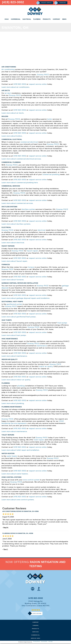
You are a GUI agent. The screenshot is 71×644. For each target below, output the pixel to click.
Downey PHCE (43, 75)
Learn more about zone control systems (18, 500)
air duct (8, 94)
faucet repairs (33, 251)
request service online (38, 85)
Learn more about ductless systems (16, 225)
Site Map (51, 643)
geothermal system (14, 305)
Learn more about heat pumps (14, 336)
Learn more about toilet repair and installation (20, 451)
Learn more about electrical (13, 243)
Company (56, 19)
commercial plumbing (51, 175)
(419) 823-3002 (13, 2)
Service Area (36, 639)
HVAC (7, 19)
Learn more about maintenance (14, 357)
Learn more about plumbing (13, 404)
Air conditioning (8, 70)
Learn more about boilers (12, 137)
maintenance (42, 346)
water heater (12, 457)
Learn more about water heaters (15, 474)
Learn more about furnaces (13, 280)
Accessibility (44, 643)
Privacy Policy (36, 643)
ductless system (28, 210)
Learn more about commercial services (17, 204)
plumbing (21, 386)
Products (47, 19)
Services (35, 633)
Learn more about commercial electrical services (21, 160)
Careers (35, 626)
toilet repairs (39, 440)
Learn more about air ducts (13, 114)
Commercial (16, 19)
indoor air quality (46, 367)
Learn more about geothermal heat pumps (19, 317)
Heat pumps (62, 323)
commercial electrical (29, 143)
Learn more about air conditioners (15, 88)
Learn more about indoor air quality (16, 380)
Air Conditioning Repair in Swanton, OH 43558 (22, 512)
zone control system (31, 480)
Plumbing (37, 19)
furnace (31, 268)
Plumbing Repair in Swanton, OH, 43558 (19, 534)
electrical (41, 231)
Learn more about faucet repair (14, 262)
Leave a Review (37, 614)
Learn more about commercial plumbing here (20, 183)
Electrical (27, 19)
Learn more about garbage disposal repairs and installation (26, 299)
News (64, 19)
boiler (50, 120)
